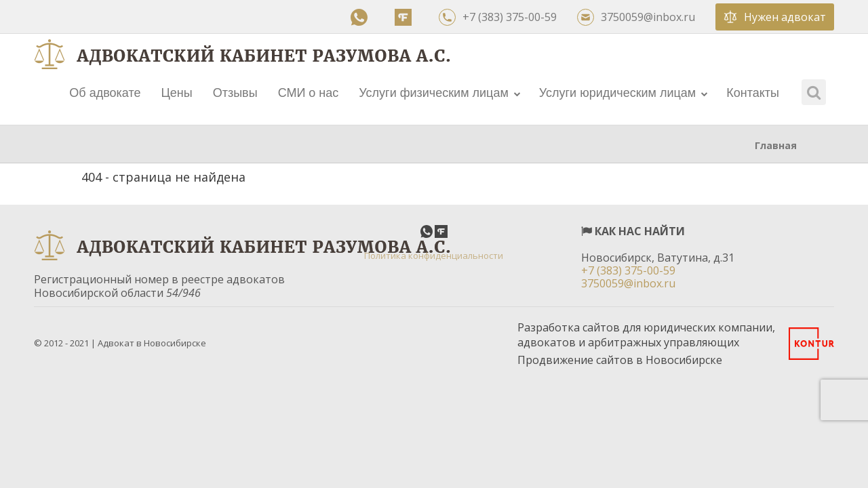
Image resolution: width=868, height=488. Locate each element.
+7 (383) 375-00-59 (498, 17)
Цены (176, 93)
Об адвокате (105, 93)
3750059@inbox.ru (636, 17)
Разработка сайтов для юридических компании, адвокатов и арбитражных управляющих (646, 335)
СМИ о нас (309, 93)
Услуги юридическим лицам (624, 93)
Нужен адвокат (775, 17)
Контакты (753, 93)
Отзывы (235, 93)
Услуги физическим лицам (439, 93)
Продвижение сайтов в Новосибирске (620, 360)
